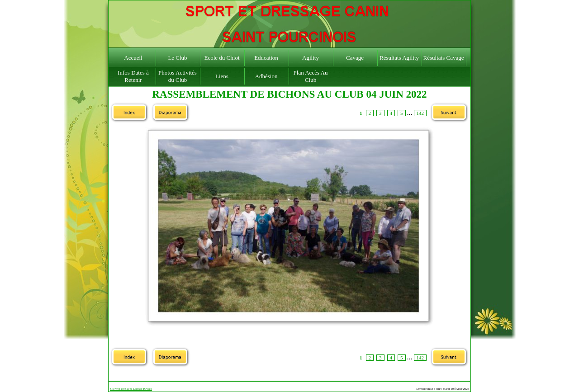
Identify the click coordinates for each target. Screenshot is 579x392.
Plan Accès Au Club (311, 76)
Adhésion (266, 76)
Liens (222, 76)
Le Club (177, 58)
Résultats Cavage (444, 58)
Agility (311, 58)
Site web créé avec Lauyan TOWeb (131, 389)
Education (266, 58)
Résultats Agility (399, 58)
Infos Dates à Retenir (133, 76)
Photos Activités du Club (178, 76)
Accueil (133, 58)
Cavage (355, 58)
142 (420, 113)
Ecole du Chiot (222, 58)
